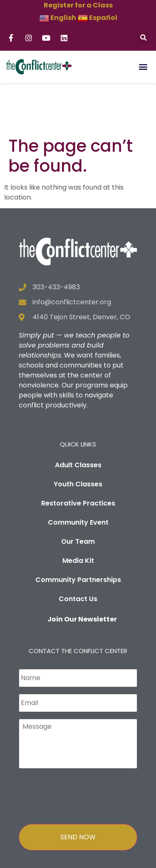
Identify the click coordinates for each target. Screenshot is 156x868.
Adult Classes (78, 415)
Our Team (78, 492)
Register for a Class (78, 5)
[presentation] (82, 745)
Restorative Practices (78, 453)
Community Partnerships (78, 530)
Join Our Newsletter (82, 569)
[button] (143, 38)
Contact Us (78, 549)
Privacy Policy (78, 861)
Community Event (78, 472)
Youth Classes (78, 434)
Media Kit (78, 511)
